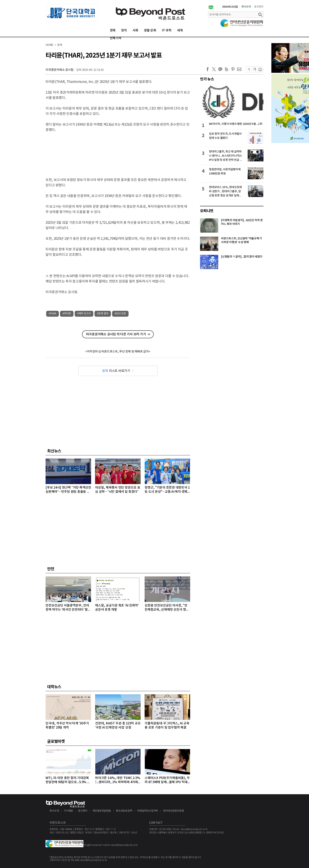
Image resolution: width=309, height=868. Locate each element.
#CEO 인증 (120, 314)
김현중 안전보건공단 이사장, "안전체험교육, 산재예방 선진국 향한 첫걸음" (167, 608)
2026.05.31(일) (230, 7)
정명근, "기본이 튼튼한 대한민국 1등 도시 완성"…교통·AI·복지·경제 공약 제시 (167, 490)
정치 (124, 30)
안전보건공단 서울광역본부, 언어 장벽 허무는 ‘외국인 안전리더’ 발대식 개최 (68, 608)
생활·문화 (150, 30)
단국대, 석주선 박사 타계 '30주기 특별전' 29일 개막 (67, 725)
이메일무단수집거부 (148, 811)
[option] (72, 13)
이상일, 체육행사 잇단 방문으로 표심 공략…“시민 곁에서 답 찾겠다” (118, 490)
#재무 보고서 (84, 314)
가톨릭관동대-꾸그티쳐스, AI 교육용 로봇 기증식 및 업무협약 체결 (167, 725)
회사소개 (246, 7)
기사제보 (68, 811)
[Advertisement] (118, 152)
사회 (135, 30)
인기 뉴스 (207, 79)
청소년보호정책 (124, 811)
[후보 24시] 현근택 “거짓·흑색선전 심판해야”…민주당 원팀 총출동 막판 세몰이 (68, 490)
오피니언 (207, 211)
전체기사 (116, 38)
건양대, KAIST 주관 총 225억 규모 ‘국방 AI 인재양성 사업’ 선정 (118, 725)
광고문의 (259, 7)
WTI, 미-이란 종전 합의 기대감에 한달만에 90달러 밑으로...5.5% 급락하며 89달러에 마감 (68, 780)
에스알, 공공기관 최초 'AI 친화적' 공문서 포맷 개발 (117, 608)
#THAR (52, 314)
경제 (113, 30)
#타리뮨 (67, 314)
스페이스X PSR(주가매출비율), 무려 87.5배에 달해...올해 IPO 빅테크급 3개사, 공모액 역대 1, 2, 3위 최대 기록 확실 (167, 780)
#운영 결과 (103, 314)
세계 (180, 30)
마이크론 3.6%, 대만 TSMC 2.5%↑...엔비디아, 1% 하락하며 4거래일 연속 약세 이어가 (118, 780)
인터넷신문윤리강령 (174, 811)
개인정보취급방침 (102, 811)
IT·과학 (167, 30)
